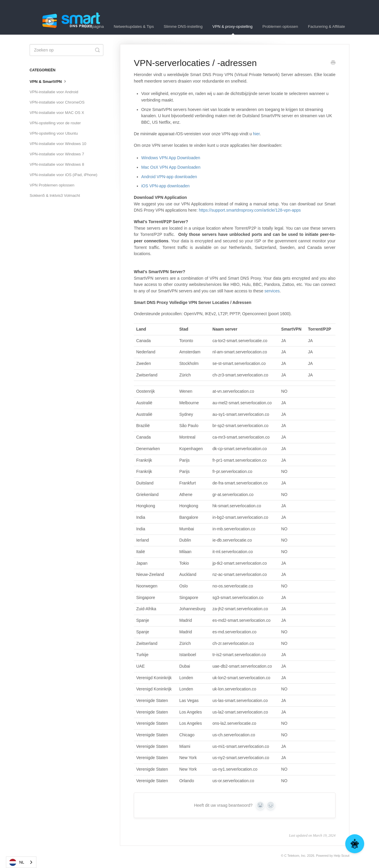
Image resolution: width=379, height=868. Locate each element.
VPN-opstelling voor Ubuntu (54, 133)
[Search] (66, 50)
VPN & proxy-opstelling (232, 29)
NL (17, 862)
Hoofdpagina (93, 26)
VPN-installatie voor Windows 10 (58, 144)
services (272, 291)
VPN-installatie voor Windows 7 (57, 154)
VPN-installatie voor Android (54, 92)
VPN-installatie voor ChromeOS (57, 102)
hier (256, 134)
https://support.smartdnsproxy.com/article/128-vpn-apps (250, 210)
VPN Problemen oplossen (52, 185)
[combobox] (21, 862)
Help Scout (342, 856)
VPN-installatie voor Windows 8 (57, 164)
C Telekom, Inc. (295, 856)
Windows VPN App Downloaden (171, 158)
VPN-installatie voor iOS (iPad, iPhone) (64, 175)
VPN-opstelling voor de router (55, 123)
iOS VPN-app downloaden (165, 186)
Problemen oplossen (280, 26)
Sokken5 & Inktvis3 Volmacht (55, 195)
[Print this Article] (333, 63)
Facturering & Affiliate (326, 26)
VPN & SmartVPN (49, 81)
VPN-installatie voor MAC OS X (57, 113)
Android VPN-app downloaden (169, 177)
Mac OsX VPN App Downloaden (171, 167)
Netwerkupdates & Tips (134, 26)
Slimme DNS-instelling (183, 26)
